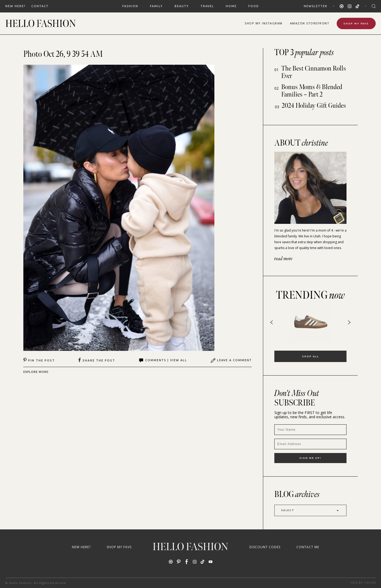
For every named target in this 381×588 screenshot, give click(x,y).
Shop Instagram (264, 23)
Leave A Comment (231, 360)
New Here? (15, 6)
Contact (40, 6)
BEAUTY (182, 6)
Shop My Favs (356, 23)
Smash (370, 583)
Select (310, 510)
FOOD (254, 6)
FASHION (130, 6)
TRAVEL (207, 6)
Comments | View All (163, 360)
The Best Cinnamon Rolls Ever (314, 72)
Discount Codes (265, 547)
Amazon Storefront (310, 23)
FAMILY (156, 6)
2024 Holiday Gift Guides (314, 106)
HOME (231, 6)
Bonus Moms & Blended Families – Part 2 (312, 91)
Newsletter (316, 6)
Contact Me (308, 547)
